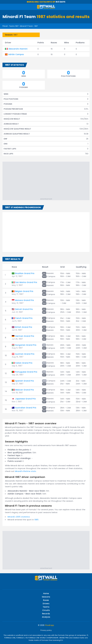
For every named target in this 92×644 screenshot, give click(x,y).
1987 (36, 26)
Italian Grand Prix (24, 363)
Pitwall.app (49, 625)
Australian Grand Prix (26, 408)
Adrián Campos (16, 54)
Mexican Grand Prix (24, 390)
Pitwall (5, 26)
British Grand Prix (24, 327)
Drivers (46, 604)
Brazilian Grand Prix (25, 273)
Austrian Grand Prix (25, 354)
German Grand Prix (25, 336)
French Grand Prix (24, 318)
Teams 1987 (14, 26)
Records (46, 614)
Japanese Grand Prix (25, 399)
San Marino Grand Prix (26, 282)
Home (46, 593)
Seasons (46, 597)
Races (46, 600)
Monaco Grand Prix (24, 300)
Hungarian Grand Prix (26, 345)
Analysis (46, 617)
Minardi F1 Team (26, 26)
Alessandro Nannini (18, 49)
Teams (46, 607)
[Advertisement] (47, 180)
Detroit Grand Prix (24, 309)
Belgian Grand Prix (24, 291)
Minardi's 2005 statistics (19, 517)
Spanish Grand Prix (24, 381)
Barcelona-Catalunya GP (41, 2)
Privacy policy (46, 630)
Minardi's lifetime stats (25, 471)
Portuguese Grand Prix (26, 372)
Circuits (46, 610)
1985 (36, 520)
